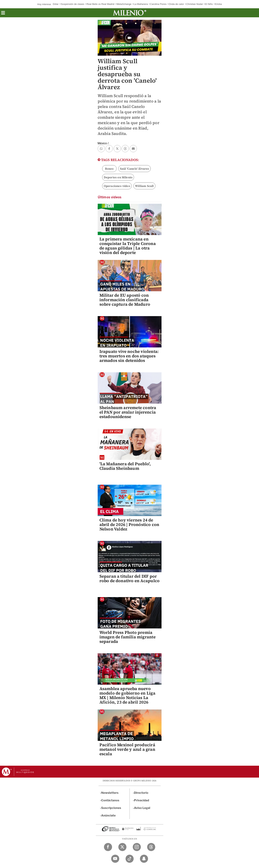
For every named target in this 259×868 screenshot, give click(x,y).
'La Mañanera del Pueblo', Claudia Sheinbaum (125, 466)
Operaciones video (117, 186)
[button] (3, 14)
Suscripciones (111, 808)
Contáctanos (110, 800)
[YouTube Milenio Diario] (115, 859)
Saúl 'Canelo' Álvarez (135, 169)
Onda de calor (176, 4)
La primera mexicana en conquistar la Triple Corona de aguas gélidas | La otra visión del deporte (128, 246)
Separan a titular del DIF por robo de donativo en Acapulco (130, 578)
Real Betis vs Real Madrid (100, 4)
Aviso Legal (142, 808)
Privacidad (142, 800)
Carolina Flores (158, 4)
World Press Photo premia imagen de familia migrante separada (128, 637)
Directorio (141, 793)
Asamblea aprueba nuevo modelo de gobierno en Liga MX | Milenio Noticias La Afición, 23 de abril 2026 (127, 695)
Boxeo (109, 169)
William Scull (144, 186)
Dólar (56, 4)
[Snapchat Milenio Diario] (144, 859)
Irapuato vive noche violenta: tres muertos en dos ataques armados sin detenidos (129, 356)
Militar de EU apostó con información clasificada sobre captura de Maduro (125, 300)
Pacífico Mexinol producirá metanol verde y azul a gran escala (127, 749)
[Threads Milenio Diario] (151, 847)
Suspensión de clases (72, 4)
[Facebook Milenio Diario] (108, 847)
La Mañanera (141, 4)
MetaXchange (124, 4)
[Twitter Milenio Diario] (122, 847)
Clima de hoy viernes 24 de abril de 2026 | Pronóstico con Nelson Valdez (129, 525)
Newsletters (110, 793)
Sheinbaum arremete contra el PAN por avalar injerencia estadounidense (128, 412)
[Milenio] (130, 13)
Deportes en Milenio (118, 177)
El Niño (209, 4)
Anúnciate (108, 815)
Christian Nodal (194, 4)
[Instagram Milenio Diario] (137, 847)
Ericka (218, 4)
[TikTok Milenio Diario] (130, 859)
